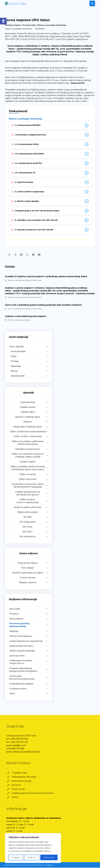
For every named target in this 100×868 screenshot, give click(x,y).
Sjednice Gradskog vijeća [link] (28, 417)
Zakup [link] (14, 371)
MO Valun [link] (28, 532)
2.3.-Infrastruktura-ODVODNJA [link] (28, 154)
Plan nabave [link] (28, 568)
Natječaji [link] (14, 632)
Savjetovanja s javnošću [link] (21, 646)
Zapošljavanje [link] (18, 376)
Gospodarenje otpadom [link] (22, 684)
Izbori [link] (12, 694)
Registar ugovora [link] (28, 583)
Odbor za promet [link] (28, 479)
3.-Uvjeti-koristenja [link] (22, 182)
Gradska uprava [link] (28, 407)
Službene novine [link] (18, 689)
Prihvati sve (49, 857)
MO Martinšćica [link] (28, 537)
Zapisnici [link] (28, 422)
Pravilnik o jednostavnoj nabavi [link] (28, 573)
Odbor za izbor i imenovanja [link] (28, 437)
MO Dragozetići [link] (28, 522)
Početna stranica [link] (13, 25)
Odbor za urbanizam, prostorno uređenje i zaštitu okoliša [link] (28, 456)
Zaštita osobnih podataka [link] (22, 651)
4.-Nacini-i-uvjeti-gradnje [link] (25, 201)
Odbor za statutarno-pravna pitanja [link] (28, 432)
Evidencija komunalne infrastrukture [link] (21, 662)
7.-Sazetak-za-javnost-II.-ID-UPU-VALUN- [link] (33, 230)
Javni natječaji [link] (16, 347)
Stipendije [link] (16, 366)
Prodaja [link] (15, 362)
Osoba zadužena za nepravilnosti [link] (26, 641)
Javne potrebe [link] (18, 352)
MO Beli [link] (28, 517)
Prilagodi (16, 857)
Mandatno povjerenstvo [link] (28, 449)
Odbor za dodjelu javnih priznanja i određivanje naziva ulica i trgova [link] (28, 468)
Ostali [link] (14, 357)
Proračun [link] (14, 614)
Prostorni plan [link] (29, 25)
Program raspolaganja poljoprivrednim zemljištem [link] (23, 670)
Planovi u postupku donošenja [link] (52, 25)
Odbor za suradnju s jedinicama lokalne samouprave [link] (28, 443)
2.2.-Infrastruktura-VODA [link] (25, 144)
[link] (3, 21)
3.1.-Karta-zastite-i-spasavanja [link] (28, 192)
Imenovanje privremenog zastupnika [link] (22, 678)
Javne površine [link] (17, 656)
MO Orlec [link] (28, 527)
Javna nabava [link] (16, 619)
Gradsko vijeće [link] (28, 412)
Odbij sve (32, 857)
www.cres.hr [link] (78, 83)
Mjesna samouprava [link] (28, 512)
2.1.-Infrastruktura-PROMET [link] (26, 125)
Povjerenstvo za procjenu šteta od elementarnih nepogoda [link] (28, 486)
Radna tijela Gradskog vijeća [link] (28, 427)
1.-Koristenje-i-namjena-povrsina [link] (29, 135)
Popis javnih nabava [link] (28, 563)
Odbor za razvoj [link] (28, 475)
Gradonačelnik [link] (28, 403)
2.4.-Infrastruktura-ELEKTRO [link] (27, 163)
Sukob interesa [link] (28, 578)
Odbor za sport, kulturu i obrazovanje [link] (28, 501)
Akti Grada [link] (15, 609)
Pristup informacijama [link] (21, 636)
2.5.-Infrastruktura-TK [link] (23, 173)
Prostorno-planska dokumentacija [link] (19, 625)
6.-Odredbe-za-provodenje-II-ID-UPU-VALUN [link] (34, 220)
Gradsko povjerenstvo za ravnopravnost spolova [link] (28, 493)
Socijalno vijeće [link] (28, 462)
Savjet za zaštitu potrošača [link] (28, 508)
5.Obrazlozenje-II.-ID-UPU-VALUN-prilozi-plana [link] (35, 211)
